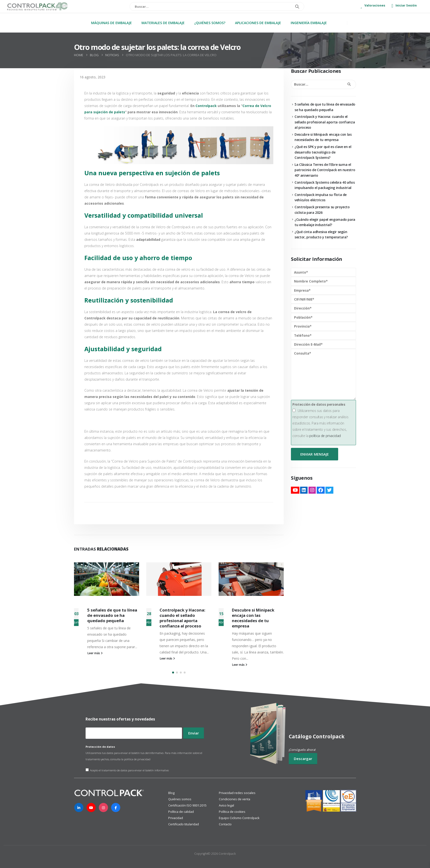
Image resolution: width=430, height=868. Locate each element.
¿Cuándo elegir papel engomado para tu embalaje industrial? (325, 222)
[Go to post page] (107, 579)
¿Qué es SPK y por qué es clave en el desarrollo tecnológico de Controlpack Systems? (323, 152)
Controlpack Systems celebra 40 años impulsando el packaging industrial (325, 185)
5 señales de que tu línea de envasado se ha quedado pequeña (112, 615)
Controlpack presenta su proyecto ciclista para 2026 (322, 210)
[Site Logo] (37, 7)
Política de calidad (181, 812)
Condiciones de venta (235, 799)
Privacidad (176, 818)
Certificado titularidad (184, 824)
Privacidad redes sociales (237, 793)
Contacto (225, 824)
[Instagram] (103, 807)
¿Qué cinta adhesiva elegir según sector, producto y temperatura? (321, 234)
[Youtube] (91, 807)
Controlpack (206, 106)
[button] (173, 673)
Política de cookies (232, 812)
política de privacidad (325, 436)
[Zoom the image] (110, 793)
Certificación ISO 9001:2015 (187, 805)
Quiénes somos (180, 799)
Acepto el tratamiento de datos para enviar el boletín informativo (127, 770)
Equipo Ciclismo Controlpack (239, 818)
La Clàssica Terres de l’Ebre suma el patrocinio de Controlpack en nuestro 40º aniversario (325, 170)
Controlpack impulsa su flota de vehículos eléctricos (321, 197)
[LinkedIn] (79, 807)
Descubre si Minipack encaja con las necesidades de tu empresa (253, 618)
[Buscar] (297, 7)
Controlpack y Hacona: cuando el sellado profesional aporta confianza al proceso (182, 618)
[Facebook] (116, 807)
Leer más (95, 653)
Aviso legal (226, 805)
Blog (171, 793)
